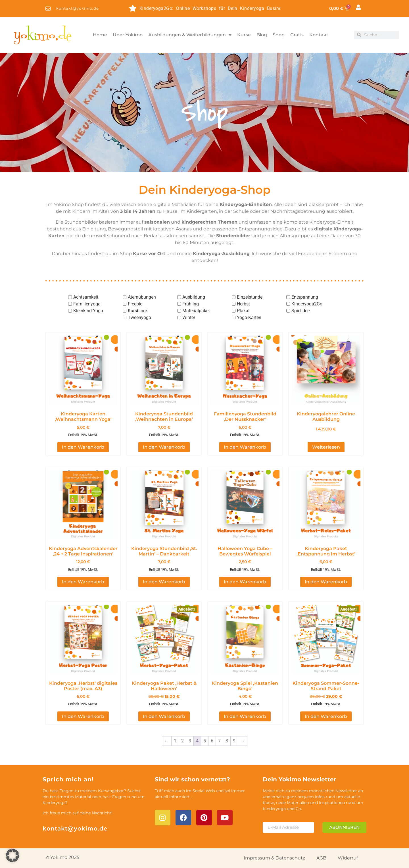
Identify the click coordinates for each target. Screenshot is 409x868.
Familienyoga (87, 304)
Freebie (135, 304)
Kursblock (138, 311)
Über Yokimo (128, 35)
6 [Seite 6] (212, 741)
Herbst (243, 304)
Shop (279, 35)
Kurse (244, 35)
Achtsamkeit (86, 297)
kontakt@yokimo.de (75, 829)
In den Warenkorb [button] (83, 447)
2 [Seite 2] (182, 741)
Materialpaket (196, 311)
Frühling (191, 304)
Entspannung (305, 297)
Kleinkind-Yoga (88, 311)
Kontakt (319, 35)
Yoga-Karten (249, 318)
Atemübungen (142, 297)
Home (100, 35)
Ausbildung (194, 297)
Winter (189, 318)
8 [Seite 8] (227, 741)
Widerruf (348, 858)
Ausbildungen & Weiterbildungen (190, 35)
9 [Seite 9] (234, 741)
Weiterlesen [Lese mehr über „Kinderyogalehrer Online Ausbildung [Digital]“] (326, 447)
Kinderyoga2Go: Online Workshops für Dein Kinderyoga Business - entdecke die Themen (222, 8)
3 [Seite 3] (190, 741)
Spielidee (301, 311)
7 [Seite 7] (219, 741)
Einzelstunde (250, 297)
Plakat (243, 311)
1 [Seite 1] (175, 741)
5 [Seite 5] (205, 741)
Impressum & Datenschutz (274, 858)
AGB (321, 858)
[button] (12, 855)
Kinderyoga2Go (307, 304)
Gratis (297, 35)
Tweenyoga (139, 318)
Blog (262, 35)
